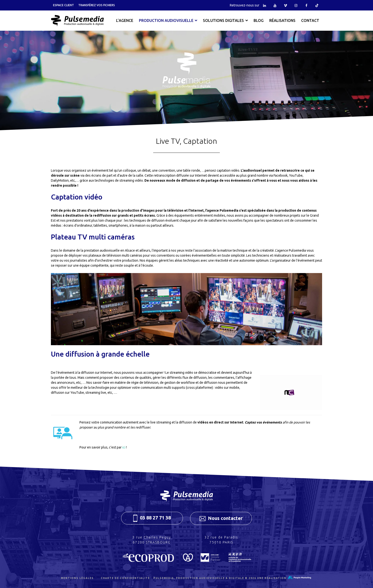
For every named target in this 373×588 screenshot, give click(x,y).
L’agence (125, 20)
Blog (259, 20)
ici (124, 447)
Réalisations (282, 20)
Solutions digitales (223, 20)
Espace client (64, 5)
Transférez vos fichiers (97, 5)
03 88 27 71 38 (152, 518)
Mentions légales (77, 578)
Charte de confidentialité (125, 578)
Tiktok (317, 5)
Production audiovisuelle (166, 20)
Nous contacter (221, 518)
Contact (310, 20)
